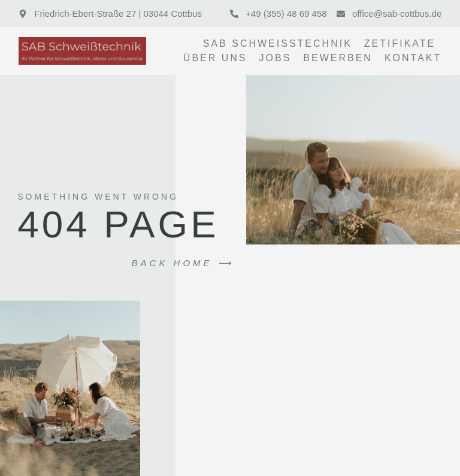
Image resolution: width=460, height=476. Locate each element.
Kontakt (413, 58)
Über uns (215, 58)
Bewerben (338, 58)
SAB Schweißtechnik (278, 43)
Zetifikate (400, 43)
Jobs (276, 58)
